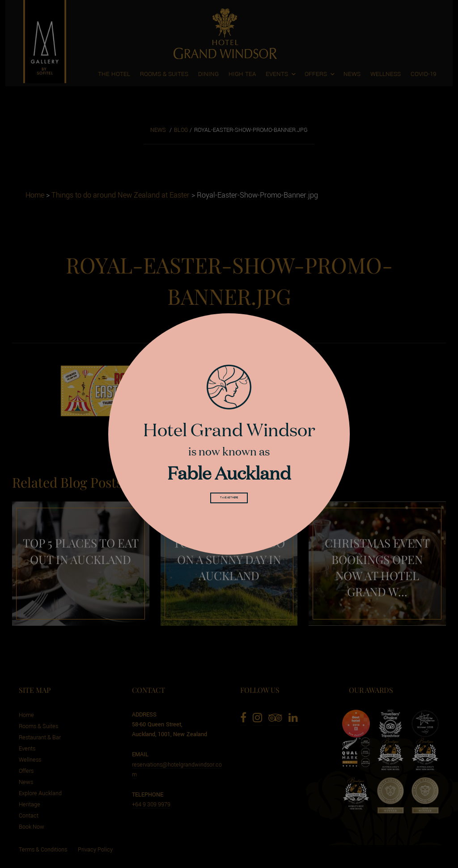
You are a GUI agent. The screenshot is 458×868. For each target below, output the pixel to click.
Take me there (229, 500)
